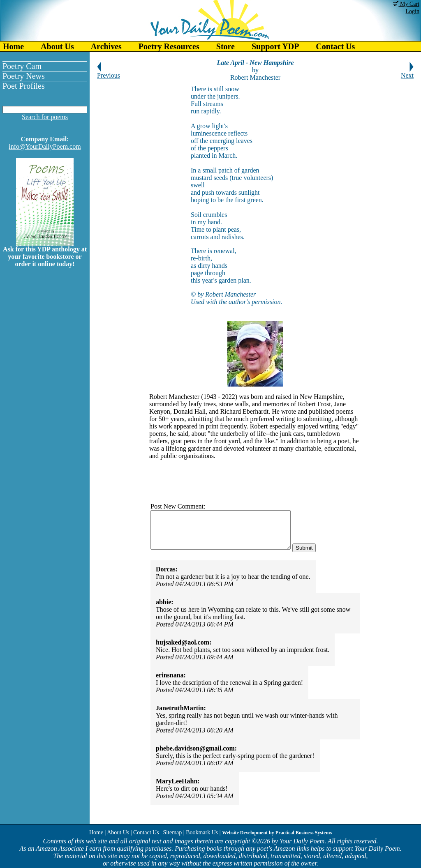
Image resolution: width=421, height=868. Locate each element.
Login (413, 11)
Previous (109, 73)
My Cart (406, 4)
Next (407, 73)
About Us (57, 46)
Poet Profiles (24, 86)
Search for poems (45, 117)
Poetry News (24, 76)
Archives (106, 46)
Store (226, 46)
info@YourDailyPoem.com (45, 146)
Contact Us (335, 46)
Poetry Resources (169, 46)
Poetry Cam (22, 66)
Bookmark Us (202, 832)
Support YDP (275, 46)
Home (13, 46)
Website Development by (277, 833)
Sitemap (172, 832)
